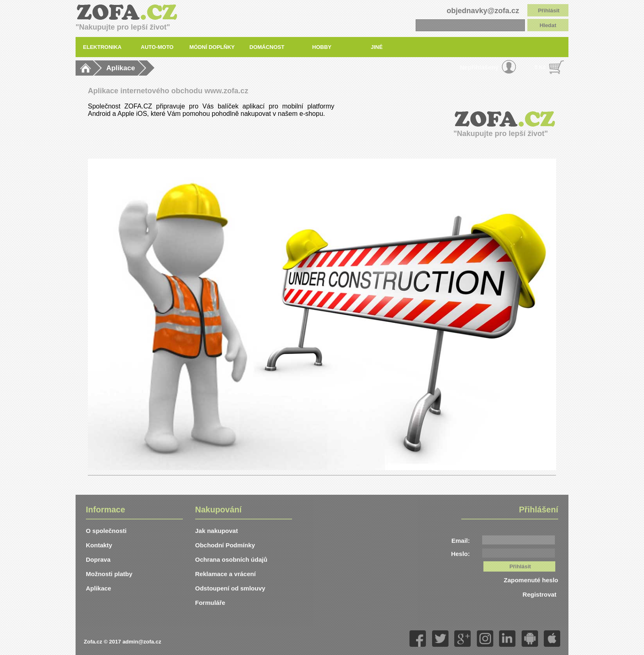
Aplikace (121, 68)
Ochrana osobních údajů (231, 559)
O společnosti (106, 531)
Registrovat (540, 594)
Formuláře (210, 603)
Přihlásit (549, 10)
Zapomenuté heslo (531, 580)
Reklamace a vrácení (225, 574)
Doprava (98, 559)
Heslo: (460, 554)
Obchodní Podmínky (225, 545)
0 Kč (540, 67)
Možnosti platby (109, 574)
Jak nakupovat (216, 531)
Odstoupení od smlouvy (230, 588)
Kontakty (99, 545)
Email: (461, 541)
